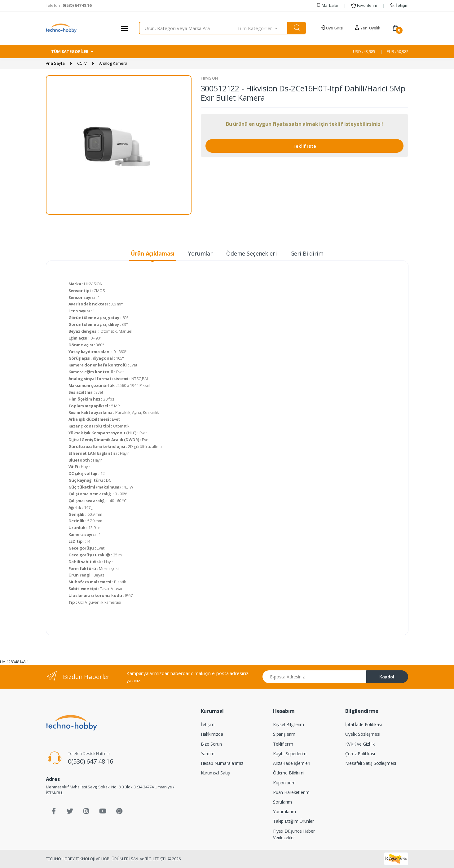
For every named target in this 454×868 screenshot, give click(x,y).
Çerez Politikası (360, 754)
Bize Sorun (212, 744)
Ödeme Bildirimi (289, 773)
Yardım (208, 754)
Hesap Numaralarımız (222, 763)
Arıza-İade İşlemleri (292, 763)
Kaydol (387, 677)
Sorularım (282, 802)
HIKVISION (209, 78)
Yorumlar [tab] (200, 253)
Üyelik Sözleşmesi (363, 734)
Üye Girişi (331, 28)
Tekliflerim (283, 744)
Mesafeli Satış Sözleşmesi (370, 763)
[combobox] (188, 28)
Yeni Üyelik (367, 28)
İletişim (399, 5)
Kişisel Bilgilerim (289, 724)
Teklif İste (304, 146)
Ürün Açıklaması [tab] (152, 253)
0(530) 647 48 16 (90, 761)
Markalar (327, 5)
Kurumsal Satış (215, 773)
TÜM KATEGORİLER (70, 51)
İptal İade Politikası (364, 724)
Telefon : (69, 5)
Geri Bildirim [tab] (307, 253)
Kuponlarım (284, 783)
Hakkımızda (212, 734)
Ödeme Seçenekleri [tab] (251, 253)
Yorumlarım (284, 811)
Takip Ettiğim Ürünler (293, 821)
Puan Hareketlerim (291, 792)
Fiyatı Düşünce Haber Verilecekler (294, 834)
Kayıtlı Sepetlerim (290, 754)
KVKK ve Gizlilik (360, 744)
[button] (262, 28)
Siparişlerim (284, 734)
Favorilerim (364, 5)
